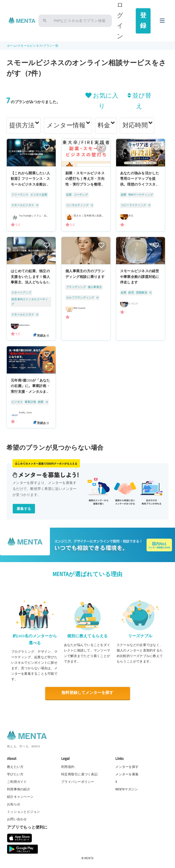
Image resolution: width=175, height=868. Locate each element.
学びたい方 (15, 774)
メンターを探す (127, 766)
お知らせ (14, 804)
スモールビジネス (30, 46)
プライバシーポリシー (78, 781)
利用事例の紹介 (19, 789)
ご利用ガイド (17, 781)
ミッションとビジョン (23, 812)
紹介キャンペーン (20, 796)
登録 (143, 21)
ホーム (12, 46)
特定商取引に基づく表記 (79, 774)
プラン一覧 (51, 46)
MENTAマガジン (127, 789)
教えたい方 (15, 766)
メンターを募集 (127, 774)
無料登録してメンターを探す (87, 693)
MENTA (89, 858)
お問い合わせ (17, 819)
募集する (24, 509)
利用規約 (68, 766)
